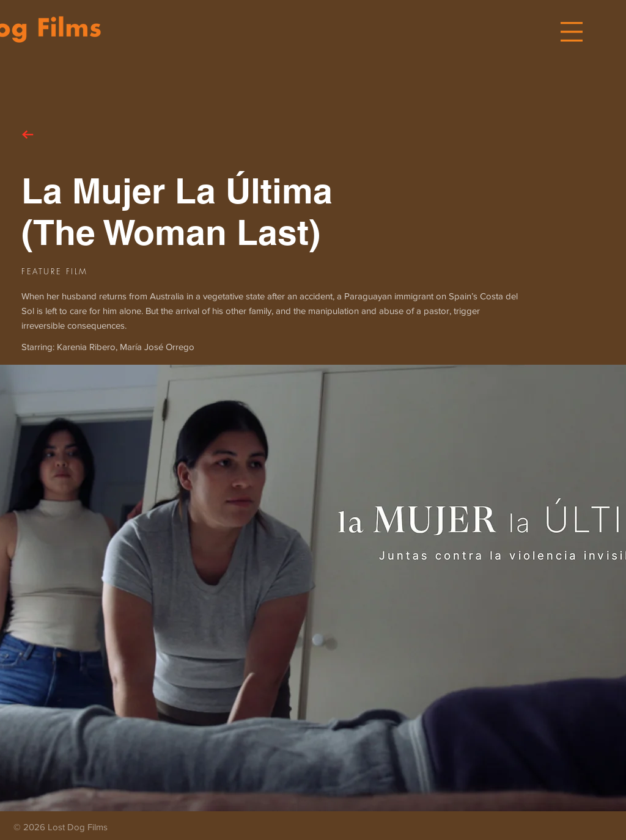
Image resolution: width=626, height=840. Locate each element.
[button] (572, 32)
